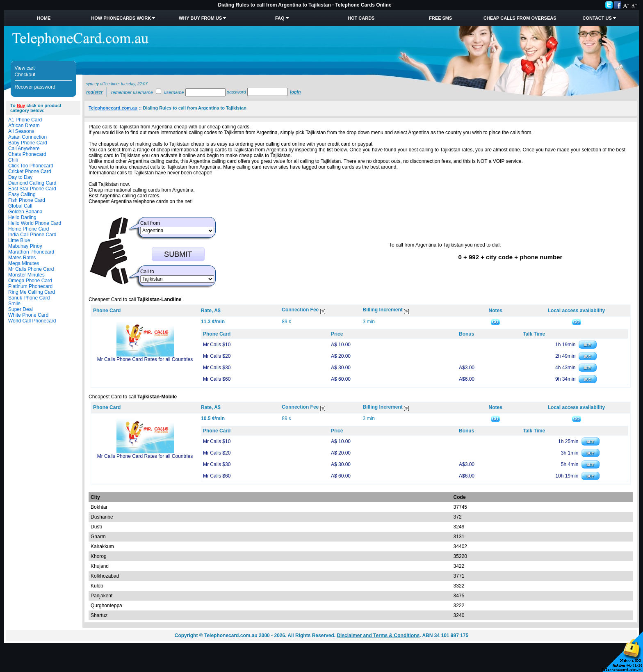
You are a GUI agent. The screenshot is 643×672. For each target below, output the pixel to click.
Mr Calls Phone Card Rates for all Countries (145, 359)
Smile (14, 304)
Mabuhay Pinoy (25, 246)
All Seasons (21, 131)
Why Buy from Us (200, 18)
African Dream (24, 126)
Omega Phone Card (30, 281)
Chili (13, 160)
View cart (25, 68)
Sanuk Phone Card (29, 298)
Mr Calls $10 (217, 345)
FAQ (280, 18)
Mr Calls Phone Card (31, 269)
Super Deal (21, 309)
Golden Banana (25, 212)
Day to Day (20, 177)
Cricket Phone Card (30, 171)
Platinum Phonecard (30, 286)
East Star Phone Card (32, 189)
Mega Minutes (24, 263)
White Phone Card (28, 315)
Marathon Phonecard (31, 252)
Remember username (132, 92)
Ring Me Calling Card (32, 292)
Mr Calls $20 (217, 356)
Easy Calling (22, 194)
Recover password (35, 87)
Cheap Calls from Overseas (520, 18)
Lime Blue (19, 240)
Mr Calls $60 (217, 379)
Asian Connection (27, 137)
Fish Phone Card (27, 200)
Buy (21, 105)
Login (295, 92)
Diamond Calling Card (32, 183)
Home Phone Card (29, 229)
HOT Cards (361, 18)
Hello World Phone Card (35, 223)
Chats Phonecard (27, 154)
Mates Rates (22, 258)
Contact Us (597, 18)
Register (94, 92)
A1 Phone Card (25, 120)
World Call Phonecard (32, 321)
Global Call (20, 206)
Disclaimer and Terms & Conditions (378, 635)
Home (44, 18)
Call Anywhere (24, 149)
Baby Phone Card (28, 143)
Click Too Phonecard (31, 166)
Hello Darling (22, 217)
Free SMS (440, 18)
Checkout (25, 75)
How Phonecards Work (121, 18)
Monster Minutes (26, 275)
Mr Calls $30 (217, 368)
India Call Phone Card (32, 235)
